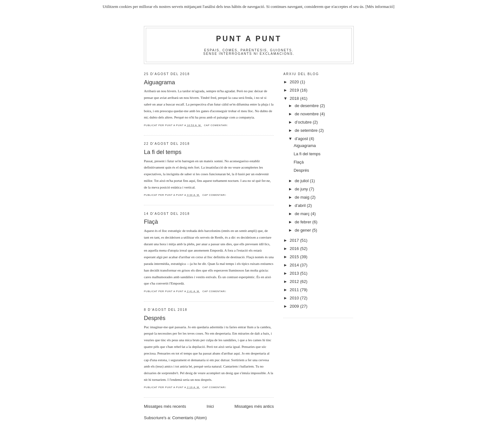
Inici (210, 406)
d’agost (302, 139)
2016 (295, 249)
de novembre (307, 114)
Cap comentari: (216, 125)
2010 (295, 298)
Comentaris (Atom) (189, 418)
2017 (295, 240)
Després (155, 318)
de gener (303, 230)
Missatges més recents (165, 406)
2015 (295, 257)
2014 (295, 265)
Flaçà (151, 222)
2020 (295, 82)
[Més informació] (380, 6)
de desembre (307, 106)
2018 (295, 98)
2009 (295, 306)
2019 (295, 90)
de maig (303, 197)
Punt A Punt (249, 39)
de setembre (307, 130)
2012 (295, 282)
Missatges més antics (254, 406)
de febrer (304, 222)
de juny (302, 189)
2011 (295, 290)
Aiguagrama (159, 82)
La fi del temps (163, 152)
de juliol (302, 181)
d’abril (301, 205)
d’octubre (304, 122)
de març (303, 214)
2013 (295, 273)
